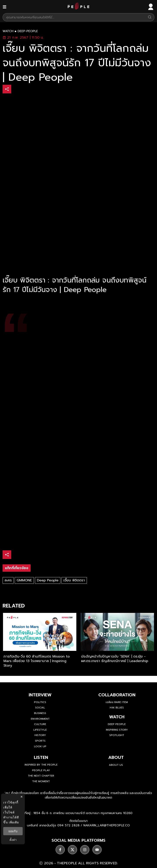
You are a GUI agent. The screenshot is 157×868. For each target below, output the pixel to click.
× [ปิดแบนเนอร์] (21, 797)
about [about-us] (116, 757)
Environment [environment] (40, 719)
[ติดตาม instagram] (85, 850)
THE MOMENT (41, 781)
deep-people (28, 31)
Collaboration (117, 695)
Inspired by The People (41, 765)
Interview (40, 695)
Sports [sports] (40, 741)
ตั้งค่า (13, 840)
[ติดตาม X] (72, 850)
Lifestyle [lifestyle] (40, 730)
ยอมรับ (13, 831)
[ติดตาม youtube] (97, 850)
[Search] (150, 17)
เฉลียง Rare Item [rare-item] (117, 702)
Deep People (48, 580)
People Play (41, 770)
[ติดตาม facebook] (60, 850)
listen (41, 757)
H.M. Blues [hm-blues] (117, 708)
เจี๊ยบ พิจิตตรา (74, 580)
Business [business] (40, 713)
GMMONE (24, 580)
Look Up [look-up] (40, 746)
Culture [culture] (40, 724)
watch (8, 31)
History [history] (40, 735)
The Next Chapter (41, 776)
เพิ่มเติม (14, 822)
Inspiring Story (117, 730)
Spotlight (117, 735)
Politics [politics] (40, 702)
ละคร (8, 580)
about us (116, 765)
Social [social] (40, 708)
